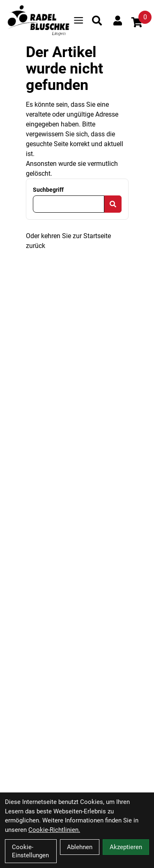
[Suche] (97, 21)
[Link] (78, 20)
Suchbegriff (48, 190)
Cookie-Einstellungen (30, 851)
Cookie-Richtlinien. (54, 830)
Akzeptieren (126, 847)
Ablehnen (80, 847)
